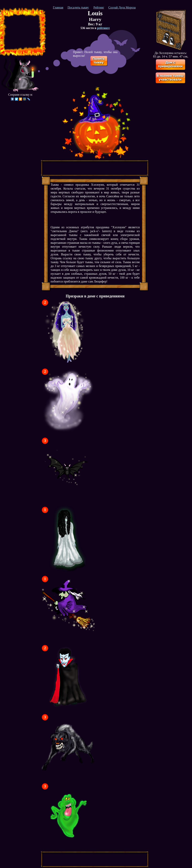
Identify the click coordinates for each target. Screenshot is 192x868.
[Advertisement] (22, 32)
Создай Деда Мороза (122, 7)
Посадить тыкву (78, 7)
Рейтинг (99, 7)
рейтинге (103, 28)
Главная (58, 7)
